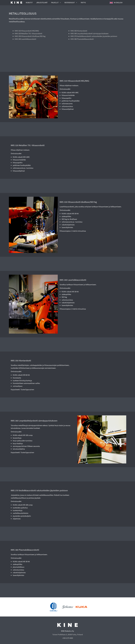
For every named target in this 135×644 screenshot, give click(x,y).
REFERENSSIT (70, 3)
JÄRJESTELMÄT (42, 3)
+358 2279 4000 (68, 638)
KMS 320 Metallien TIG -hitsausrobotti (28, 34)
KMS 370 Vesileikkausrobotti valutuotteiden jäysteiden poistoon (94, 36)
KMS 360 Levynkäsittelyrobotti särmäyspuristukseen (90, 34)
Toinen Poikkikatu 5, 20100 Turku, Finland (68, 635)
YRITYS (83, 3)
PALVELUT (55, 3)
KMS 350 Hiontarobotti (79, 31)
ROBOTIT (29, 3)
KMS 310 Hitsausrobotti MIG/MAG (27, 31)
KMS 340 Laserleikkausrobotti (25, 39)
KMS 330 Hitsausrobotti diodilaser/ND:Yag (30, 36)
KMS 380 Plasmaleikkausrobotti (82, 39)
